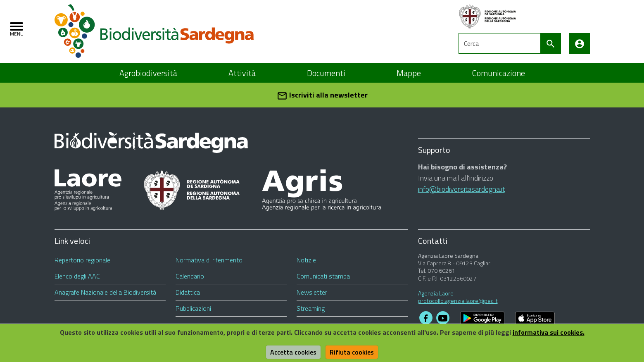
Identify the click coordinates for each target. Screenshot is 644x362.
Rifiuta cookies (352, 352)
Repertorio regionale (82, 260)
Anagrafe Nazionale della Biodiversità (105, 292)
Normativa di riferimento (209, 260)
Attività (242, 73)
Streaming (311, 308)
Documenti (326, 73)
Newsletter (312, 292)
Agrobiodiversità (148, 73)
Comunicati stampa (323, 276)
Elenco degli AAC (77, 276)
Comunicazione (499, 73)
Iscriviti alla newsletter (322, 95)
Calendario (190, 276)
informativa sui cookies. (549, 332)
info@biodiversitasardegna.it (461, 189)
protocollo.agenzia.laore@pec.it (458, 301)
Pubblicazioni (193, 308)
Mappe (409, 73)
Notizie (306, 260)
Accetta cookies (293, 352)
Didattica (188, 292)
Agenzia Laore (436, 293)
